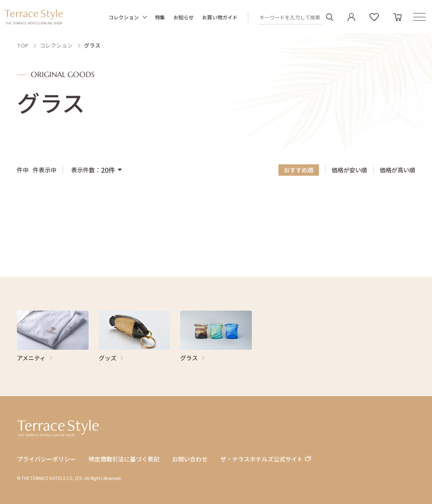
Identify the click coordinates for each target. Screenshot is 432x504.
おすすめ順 (299, 170)
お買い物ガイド (220, 17)
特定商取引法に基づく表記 (124, 459)
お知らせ (184, 17)
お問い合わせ (190, 459)
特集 (160, 17)
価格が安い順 (349, 170)
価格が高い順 (397, 170)
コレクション (124, 17)
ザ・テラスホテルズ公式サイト (262, 459)
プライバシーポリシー (46, 459)
